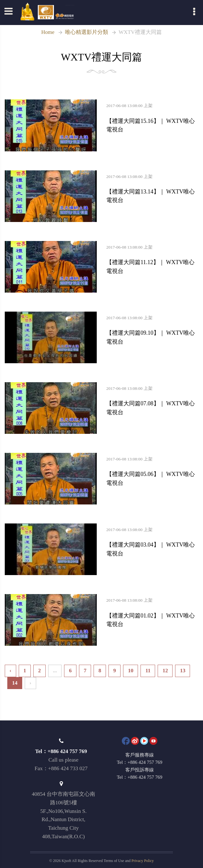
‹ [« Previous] (10, 671)
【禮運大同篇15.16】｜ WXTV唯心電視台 (152, 118)
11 (148, 671)
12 (165, 671)
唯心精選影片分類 (87, 32)
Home (48, 32)
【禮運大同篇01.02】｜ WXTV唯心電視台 (152, 613)
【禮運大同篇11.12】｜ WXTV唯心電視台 (152, 260)
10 (131, 671)
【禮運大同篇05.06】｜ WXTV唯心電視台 (152, 472)
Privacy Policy (143, 861)
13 (183, 671)
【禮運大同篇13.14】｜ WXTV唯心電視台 (152, 189)
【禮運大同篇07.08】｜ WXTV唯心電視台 (152, 401)
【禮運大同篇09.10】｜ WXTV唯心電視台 (152, 330)
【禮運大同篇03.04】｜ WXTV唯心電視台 (152, 542)
